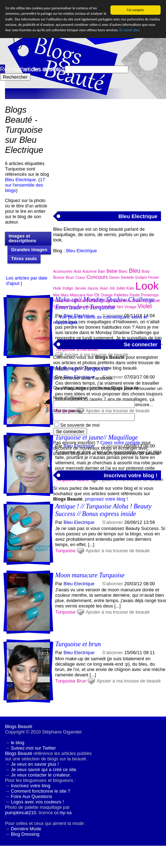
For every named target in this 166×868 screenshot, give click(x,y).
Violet (145, 306)
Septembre (122, 301)
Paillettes (121, 295)
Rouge (106, 301)
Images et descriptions (22, 238)
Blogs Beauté (19, 726)
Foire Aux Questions (31, 796)
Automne (90, 271)
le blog (18, 743)
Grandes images (29, 250)
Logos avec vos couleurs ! (37, 802)
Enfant (141, 277)
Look (147, 286)
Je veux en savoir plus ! (35, 764)
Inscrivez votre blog (30, 786)
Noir (90, 295)
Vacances (93, 307)
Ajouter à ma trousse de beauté (129, 681)
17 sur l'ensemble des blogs (25, 185)
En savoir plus (129, 30)
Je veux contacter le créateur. (41, 775)
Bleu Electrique (20, 180)
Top (145, 301)
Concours (97, 277)
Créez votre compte (120, 443)
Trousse (60, 307)
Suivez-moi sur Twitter (33, 748)
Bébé (112, 271)
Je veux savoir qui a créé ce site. (44, 770)
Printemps (150, 295)
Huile (57, 288)
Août (78, 271)
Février (154, 278)
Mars (65, 295)
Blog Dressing (25, 834)
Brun (82, 681)
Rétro (68, 301)
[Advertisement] (107, 151)
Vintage (131, 307)
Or (97, 295)
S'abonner (113, 653)
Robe (79, 301)
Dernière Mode (26, 829)
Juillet (120, 288)
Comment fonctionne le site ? (41, 791)
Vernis (109, 307)
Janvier (80, 288)
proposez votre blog (105, 499)
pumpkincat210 (21, 813)
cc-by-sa (63, 813)
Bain (101, 271)
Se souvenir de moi (80, 425)
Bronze (59, 278)
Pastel (135, 295)
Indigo (68, 288)
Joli (112, 288)
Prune (58, 301)
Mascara (77, 295)
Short (137, 301)
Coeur (80, 278)
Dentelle (127, 278)
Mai (56, 295)
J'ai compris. (136, 10)
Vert (120, 307)
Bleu (134, 271)
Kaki (130, 288)
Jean (104, 288)
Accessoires (63, 271)
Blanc (123, 271)
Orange (107, 295)
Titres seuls (24, 259)
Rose (92, 300)
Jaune (93, 288)
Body (146, 271)
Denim (114, 278)
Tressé (155, 301)
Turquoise (65, 681)
